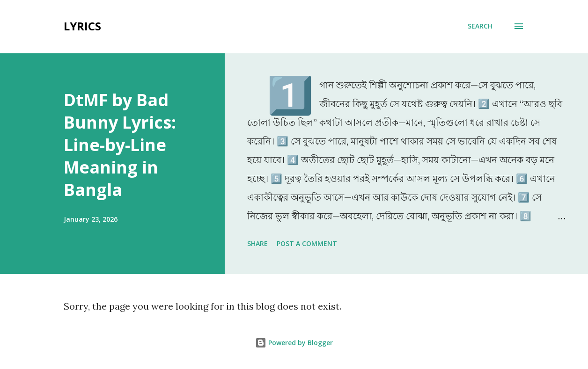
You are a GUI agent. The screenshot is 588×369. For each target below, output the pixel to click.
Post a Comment (307, 243)
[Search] (480, 26)
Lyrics (82, 26)
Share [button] (257, 243)
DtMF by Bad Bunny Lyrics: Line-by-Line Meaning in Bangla (120, 145)
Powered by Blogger (294, 343)
